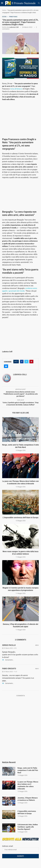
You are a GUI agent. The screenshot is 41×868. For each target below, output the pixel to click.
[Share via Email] (6, 366)
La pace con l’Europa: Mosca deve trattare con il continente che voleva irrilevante (28, 785)
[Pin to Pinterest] (31, 362)
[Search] (39, 3)
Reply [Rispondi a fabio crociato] (37, 669)
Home (4, 10)
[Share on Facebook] (22, 362)
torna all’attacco (16, 89)
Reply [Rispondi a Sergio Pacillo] (37, 645)
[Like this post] (17, 362)
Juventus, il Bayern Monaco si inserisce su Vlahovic (28, 799)
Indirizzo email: (20, 848)
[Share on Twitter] (26, 362)
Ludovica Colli (14, 27)
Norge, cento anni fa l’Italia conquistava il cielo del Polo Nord (28, 770)
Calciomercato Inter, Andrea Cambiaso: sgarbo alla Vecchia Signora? (28, 827)
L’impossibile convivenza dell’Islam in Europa (21, 518)
